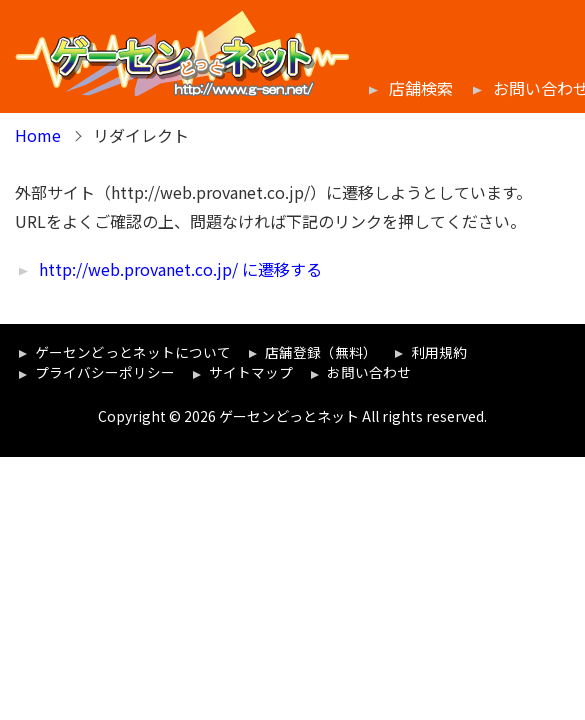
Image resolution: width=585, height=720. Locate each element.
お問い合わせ (369, 372)
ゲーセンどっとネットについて (133, 352)
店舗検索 (421, 88)
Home (38, 135)
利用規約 (439, 352)
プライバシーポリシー (105, 372)
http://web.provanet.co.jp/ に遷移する (180, 269)
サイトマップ (251, 372)
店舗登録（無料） (321, 352)
